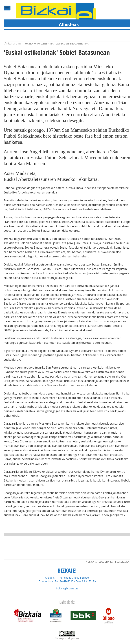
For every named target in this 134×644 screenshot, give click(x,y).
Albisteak (69, 24)
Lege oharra (106, 562)
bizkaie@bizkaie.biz (67, 588)
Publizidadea (122, 562)
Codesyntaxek (63, 638)
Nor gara (91, 562)
